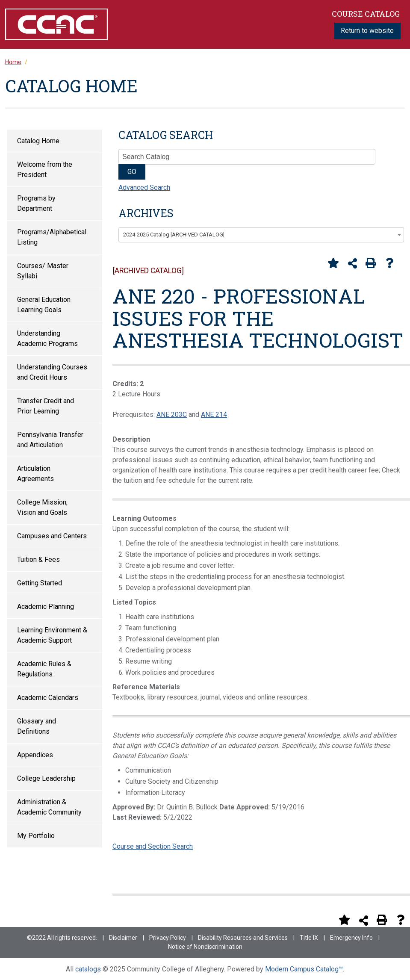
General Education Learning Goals (44, 305)
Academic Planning (46, 607)
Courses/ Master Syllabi (43, 271)
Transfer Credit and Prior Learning (46, 406)
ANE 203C (172, 415)
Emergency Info (351, 938)
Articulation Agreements (35, 474)
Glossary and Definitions (37, 726)
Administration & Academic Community (49, 807)
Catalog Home (38, 141)
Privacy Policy (168, 938)
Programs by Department (36, 203)
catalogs (88, 969)
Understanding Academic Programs (47, 338)
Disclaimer (123, 938)
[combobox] (261, 235)
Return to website (367, 31)
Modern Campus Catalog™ (304, 969)
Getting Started (40, 583)
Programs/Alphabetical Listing (52, 237)
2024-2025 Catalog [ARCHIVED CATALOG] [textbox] (174, 235)
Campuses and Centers (52, 536)
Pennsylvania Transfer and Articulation (50, 440)
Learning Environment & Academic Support (52, 635)
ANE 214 (214, 415)
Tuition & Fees (38, 559)
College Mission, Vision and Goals (42, 507)
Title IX (309, 938)
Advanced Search (144, 187)
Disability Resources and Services (243, 938)
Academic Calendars (48, 698)
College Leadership (46, 778)
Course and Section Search (153, 846)
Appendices (35, 755)
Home (13, 62)
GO (132, 172)
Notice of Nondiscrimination (205, 947)
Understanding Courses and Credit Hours (52, 372)
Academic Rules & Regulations (44, 669)
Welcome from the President (45, 170)
